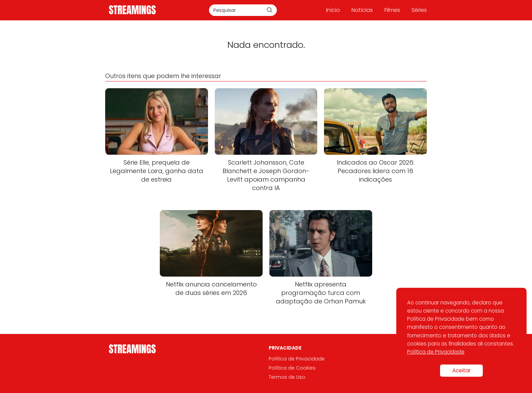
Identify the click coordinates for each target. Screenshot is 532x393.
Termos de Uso (287, 377)
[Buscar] (269, 10)
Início (333, 10)
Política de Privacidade (297, 359)
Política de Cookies (292, 368)
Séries (419, 10)
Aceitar (461, 370)
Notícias (362, 10)
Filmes (392, 10)
